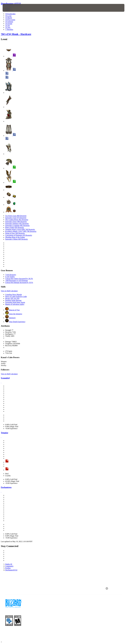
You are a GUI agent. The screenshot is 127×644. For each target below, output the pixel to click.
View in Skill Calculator (9, 291)
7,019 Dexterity (11, 275)
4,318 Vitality (10, 277)
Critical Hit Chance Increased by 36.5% (19, 279)
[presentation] (9, 8)
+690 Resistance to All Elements (17, 281)
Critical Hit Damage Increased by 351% (19, 282)
